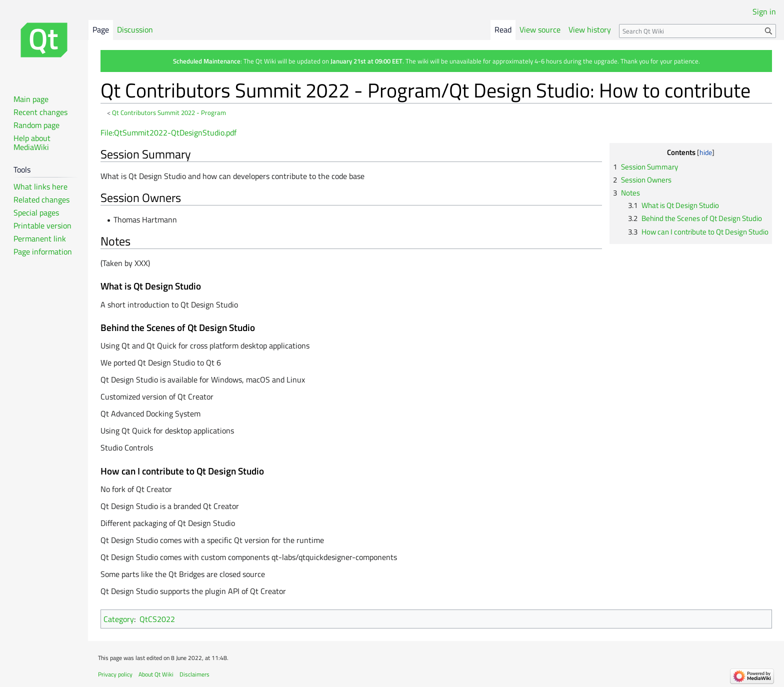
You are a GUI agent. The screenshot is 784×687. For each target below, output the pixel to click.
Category (119, 619)
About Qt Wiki (156, 674)
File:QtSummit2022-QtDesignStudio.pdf (168, 132)
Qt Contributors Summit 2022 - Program (169, 112)
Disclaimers (194, 674)
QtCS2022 (157, 619)
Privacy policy (115, 674)
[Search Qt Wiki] (697, 31)
